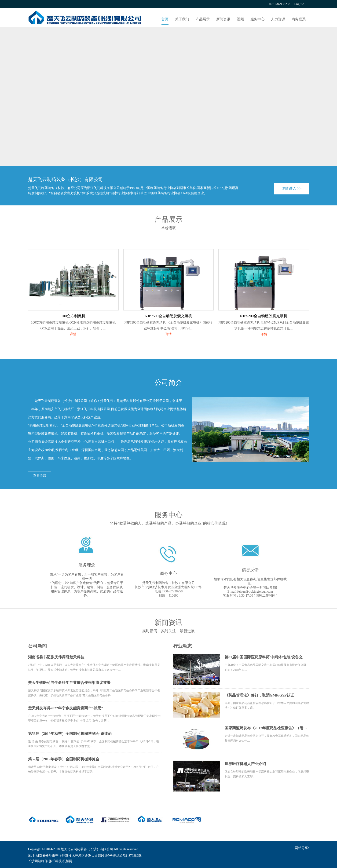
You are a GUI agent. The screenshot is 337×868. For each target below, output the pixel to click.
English (299, 4)
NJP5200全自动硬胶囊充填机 (264, 316)
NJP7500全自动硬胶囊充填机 (169, 316)
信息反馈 (250, 570)
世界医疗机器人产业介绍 (245, 764)
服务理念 (87, 565)
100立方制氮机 (73, 316)
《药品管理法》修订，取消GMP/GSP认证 (259, 695)
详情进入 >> (291, 188)
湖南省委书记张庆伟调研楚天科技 (56, 657)
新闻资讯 (223, 19)
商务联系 (299, 19)
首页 (165, 19)
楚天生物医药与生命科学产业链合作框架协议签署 (69, 683)
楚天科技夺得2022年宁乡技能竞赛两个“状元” (66, 708)
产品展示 (203, 19)
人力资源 (278, 19)
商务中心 (168, 573)
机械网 (67, 861)
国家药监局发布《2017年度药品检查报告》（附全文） (267, 728)
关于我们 (182, 19)
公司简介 (168, 382)
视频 (240, 19)
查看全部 (40, 476)
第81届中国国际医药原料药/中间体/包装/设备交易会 (267, 657)
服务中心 (257, 19)
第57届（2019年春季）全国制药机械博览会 (64, 759)
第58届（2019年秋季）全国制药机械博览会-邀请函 (70, 734)
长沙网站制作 (38, 861)
